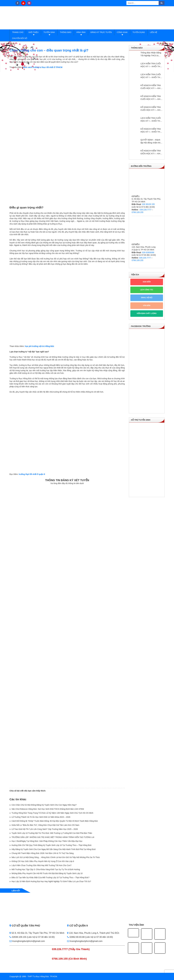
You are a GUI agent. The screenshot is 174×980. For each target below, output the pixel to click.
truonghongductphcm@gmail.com (27, 941)
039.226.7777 (146, 210)
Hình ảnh (81, 32)
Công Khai (122, 32)
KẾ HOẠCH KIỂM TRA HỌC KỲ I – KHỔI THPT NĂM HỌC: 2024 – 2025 (152, 130)
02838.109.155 (18, 937)
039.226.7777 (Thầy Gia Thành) (71, 949)
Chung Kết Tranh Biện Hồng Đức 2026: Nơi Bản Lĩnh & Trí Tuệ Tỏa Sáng (43, 853)
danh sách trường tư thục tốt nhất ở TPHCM (42, 67)
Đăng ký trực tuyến (101, 32)
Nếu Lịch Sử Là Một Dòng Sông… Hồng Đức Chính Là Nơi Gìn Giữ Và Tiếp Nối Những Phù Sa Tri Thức (56, 857)
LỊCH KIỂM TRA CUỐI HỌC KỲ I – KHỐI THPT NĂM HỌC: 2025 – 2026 (152, 65)
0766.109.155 (138, 212)
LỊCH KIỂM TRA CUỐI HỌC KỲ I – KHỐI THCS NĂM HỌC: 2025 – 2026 (152, 76)
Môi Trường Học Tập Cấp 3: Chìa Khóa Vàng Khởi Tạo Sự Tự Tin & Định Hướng (46, 869)
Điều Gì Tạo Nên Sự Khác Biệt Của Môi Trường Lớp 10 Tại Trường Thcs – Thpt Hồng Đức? (50, 877)
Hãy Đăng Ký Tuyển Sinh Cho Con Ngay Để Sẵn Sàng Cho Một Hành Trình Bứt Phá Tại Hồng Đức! (54, 849)
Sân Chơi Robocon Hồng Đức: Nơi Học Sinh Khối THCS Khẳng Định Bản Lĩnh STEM (48, 809)
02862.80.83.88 (76, 937)
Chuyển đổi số (20, 38)
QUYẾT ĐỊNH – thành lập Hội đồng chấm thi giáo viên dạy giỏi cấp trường (150, 141)
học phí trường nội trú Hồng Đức (39, 346)
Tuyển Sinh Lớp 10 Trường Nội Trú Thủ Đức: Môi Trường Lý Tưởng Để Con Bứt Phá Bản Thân (52, 833)
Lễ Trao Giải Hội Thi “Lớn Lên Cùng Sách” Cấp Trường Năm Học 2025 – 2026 (45, 829)
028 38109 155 (148, 204)
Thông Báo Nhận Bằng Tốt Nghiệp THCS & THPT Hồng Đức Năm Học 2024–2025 (151, 54)
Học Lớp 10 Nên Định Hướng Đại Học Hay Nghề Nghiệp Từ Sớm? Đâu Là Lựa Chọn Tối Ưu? (51, 881)
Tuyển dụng (139, 32)
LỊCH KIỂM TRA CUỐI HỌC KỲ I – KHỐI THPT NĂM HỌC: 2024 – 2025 (152, 120)
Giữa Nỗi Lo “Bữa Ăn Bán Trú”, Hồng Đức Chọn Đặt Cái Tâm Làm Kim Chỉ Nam (45, 825)
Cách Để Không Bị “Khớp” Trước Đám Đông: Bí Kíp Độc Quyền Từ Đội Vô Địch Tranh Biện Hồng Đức (55, 821)
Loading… (67, 636)
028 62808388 (148, 252)
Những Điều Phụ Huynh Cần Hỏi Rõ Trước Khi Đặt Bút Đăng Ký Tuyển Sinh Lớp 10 (47, 873)
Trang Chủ (18, 32)
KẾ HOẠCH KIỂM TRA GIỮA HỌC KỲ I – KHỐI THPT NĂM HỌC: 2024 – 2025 (152, 152)
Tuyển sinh (49, 32)
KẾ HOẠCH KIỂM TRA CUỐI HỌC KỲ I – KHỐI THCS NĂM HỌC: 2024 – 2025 (152, 109)
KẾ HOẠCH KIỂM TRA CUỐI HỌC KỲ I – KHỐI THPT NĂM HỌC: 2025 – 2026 (152, 87)
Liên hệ (154, 32)
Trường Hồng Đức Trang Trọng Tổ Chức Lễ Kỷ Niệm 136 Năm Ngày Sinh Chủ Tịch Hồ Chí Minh (52, 813)
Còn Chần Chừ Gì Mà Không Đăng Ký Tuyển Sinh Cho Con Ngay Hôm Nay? (44, 805)
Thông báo (66, 32)
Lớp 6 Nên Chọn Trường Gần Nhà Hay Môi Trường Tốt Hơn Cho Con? (41, 865)
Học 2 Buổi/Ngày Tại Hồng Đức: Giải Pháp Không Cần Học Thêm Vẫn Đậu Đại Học (47, 841)
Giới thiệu (33, 32)
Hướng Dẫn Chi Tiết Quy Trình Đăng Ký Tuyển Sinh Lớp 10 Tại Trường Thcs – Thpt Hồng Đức (52, 845)
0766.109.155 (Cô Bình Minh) (69, 959)
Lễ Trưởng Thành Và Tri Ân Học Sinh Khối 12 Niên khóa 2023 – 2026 (41, 817)
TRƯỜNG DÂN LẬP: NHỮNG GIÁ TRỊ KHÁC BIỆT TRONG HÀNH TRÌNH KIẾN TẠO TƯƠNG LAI (53, 837)
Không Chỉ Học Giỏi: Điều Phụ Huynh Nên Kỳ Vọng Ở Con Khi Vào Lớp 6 (43, 861)
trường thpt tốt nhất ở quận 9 (32, 474)
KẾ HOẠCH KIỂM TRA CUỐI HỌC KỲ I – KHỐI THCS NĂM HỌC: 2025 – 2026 (152, 98)
